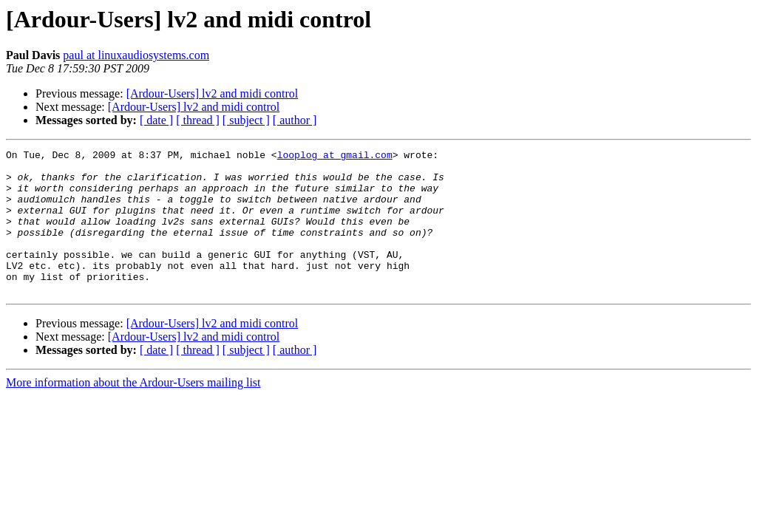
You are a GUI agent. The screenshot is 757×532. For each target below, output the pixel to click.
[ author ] (295, 120)
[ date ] (156, 120)
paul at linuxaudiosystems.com (136, 55)
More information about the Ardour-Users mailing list (133, 411)
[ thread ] (198, 120)
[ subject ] (246, 120)
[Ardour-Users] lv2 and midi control (213, 93)
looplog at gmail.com (335, 157)
